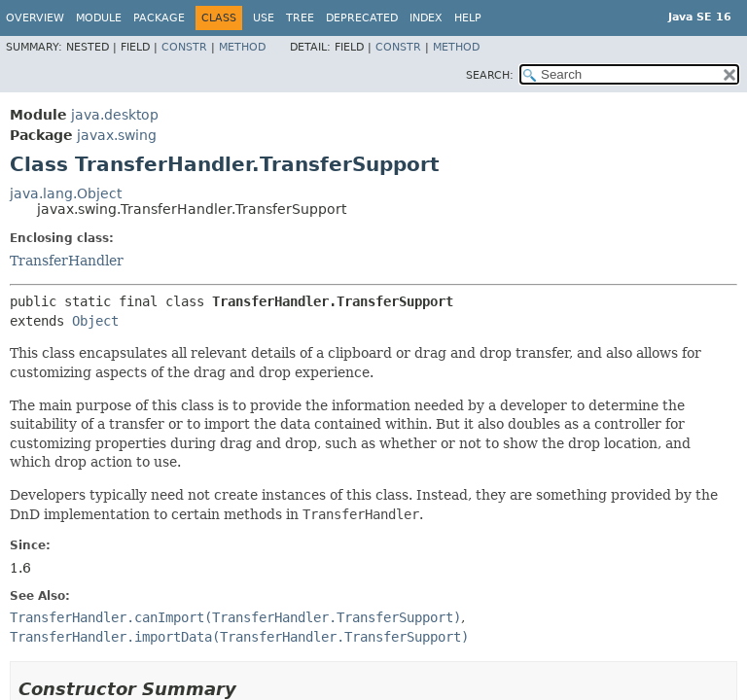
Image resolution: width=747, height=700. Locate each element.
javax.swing (117, 135)
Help (468, 18)
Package (159, 18)
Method (242, 47)
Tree (300, 18)
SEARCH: (490, 75)
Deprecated (362, 18)
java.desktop (115, 115)
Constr (184, 47)
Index (426, 18)
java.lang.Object (66, 193)
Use (264, 18)
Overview (35, 18)
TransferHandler (67, 261)
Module (99, 18)
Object (95, 321)
